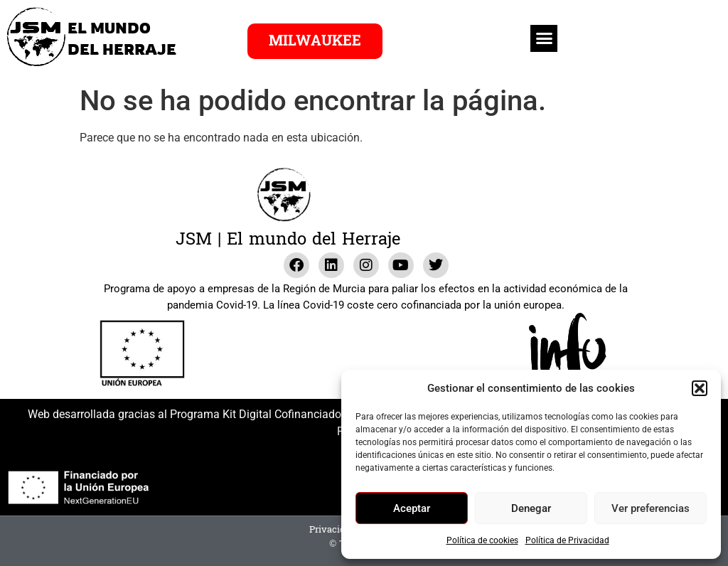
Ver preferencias (651, 508)
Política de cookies (482, 540)
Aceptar (412, 508)
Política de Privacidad (567, 540)
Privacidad (333, 530)
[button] (700, 388)
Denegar (531, 508)
